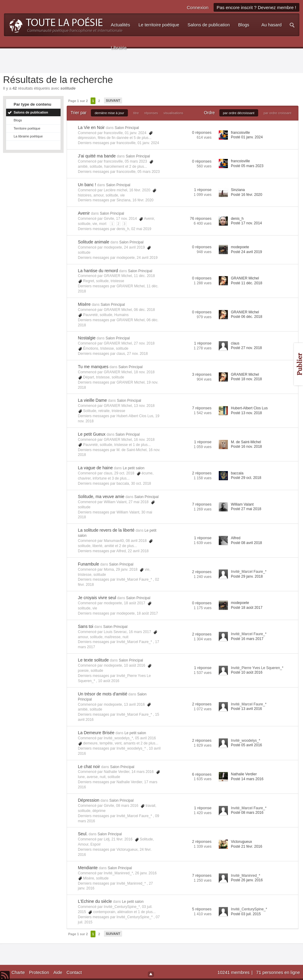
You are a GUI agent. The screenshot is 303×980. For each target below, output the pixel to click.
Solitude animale (94, 242)
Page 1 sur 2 (78, 101)
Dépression (89, 800)
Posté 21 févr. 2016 (246, 846)
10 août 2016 (109, 681)
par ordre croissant (278, 113)
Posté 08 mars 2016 (247, 813)
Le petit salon (133, 468)
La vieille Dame (92, 400)
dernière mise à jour (109, 113)
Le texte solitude (93, 660)
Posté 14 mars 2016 (247, 779)
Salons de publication (31, 112)
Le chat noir (89, 767)
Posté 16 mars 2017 (247, 639)
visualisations (173, 113)
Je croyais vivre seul (97, 598)
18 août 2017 (147, 613)
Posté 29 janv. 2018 (247, 576)
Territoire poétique (27, 128)
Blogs (18, 120)
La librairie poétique (28, 136)
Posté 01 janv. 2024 (247, 137)
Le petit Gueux (92, 434)
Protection (39, 972)
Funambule (88, 564)
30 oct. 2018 (141, 483)
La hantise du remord (98, 271)
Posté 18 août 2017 (247, 608)
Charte (18, 972)
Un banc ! (87, 185)
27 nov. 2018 (137, 354)
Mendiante (88, 868)
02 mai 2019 (141, 229)
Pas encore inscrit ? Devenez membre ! (256, 7)
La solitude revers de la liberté (106, 530)
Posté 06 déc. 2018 (246, 317)
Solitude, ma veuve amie (101, 497)
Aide (58, 972)
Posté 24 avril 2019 (246, 252)
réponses (151, 113)
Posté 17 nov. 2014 (246, 223)
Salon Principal (127, 128)
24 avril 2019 (147, 258)
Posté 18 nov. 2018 (246, 379)
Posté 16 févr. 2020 (246, 195)
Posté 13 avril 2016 (246, 709)
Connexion (198, 7)
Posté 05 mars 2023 (247, 166)
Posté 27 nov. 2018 (246, 348)
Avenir (84, 213)
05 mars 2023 (149, 172)
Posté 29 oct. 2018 (246, 478)
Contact (74, 972)
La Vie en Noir (91, 127)
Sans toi (86, 626)
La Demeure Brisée (96, 733)
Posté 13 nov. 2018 (246, 413)
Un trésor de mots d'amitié (103, 694)
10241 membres (234, 972)
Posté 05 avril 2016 (246, 745)
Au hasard (272, 25)
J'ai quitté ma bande (97, 156)
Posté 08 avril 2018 (246, 543)
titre (136, 113)
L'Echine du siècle (95, 901)
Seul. (83, 834)
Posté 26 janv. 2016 (247, 880)
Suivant (113, 101)
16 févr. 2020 (143, 200)
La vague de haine (95, 468)
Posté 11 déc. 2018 (246, 283)
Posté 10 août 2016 (247, 672)
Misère (84, 304)
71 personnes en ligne (278, 972)
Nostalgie (87, 338)
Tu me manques (93, 367)
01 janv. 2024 (148, 143)
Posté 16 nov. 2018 (246, 447)
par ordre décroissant (239, 113)
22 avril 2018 (138, 551)
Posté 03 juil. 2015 (246, 914)
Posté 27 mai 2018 (246, 509)
